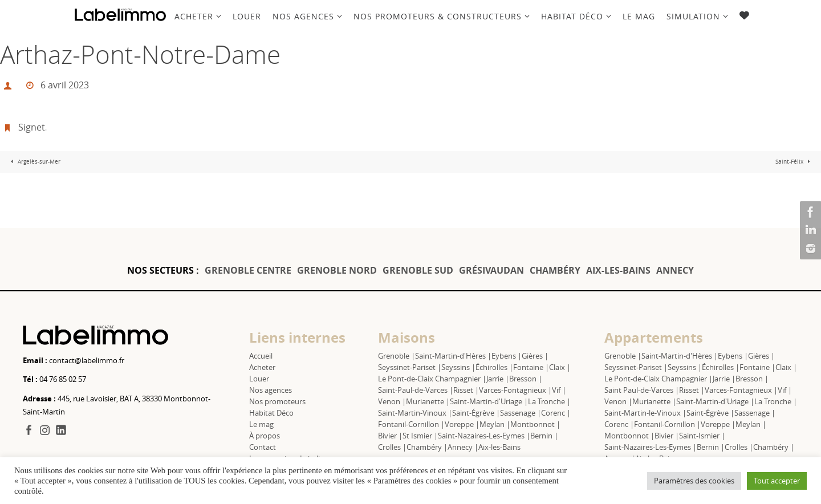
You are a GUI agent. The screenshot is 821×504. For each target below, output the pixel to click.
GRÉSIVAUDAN (491, 270)
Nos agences (271, 390)
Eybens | (507, 356)
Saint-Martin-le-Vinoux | (645, 413)
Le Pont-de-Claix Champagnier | (432, 379)
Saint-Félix (794, 162)
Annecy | (463, 447)
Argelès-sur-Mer (34, 162)
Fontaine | (531, 367)
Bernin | (544, 436)
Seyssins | (458, 367)
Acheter (262, 367)
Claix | (560, 367)
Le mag (261, 424)
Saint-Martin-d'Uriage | (489, 401)
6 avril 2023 (65, 85)
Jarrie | (498, 379)
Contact (263, 447)
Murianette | (428, 401)
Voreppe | (462, 424)
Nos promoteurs (277, 401)
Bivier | (390, 436)
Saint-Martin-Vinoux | (415, 413)
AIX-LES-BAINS (618, 270)
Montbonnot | (535, 424)
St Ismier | (420, 436)
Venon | (392, 401)
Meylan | (495, 424)
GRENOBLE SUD (418, 270)
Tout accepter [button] (777, 481)
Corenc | (556, 413)
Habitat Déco (271, 413)
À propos (265, 436)
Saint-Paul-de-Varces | (416, 390)
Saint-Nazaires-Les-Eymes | (484, 436)
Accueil (261, 356)
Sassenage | (521, 413)
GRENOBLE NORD (337, 270)
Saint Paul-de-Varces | (642, 390)
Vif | (559, 390)
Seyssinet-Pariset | (410, 367)
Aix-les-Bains (499, 447)
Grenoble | (397, 356)
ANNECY (675, 270)
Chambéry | (427, 447)
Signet (32, 127)
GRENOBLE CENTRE (248, 270)
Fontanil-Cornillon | (411, 424)
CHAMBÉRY (555, 270)
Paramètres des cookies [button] (694, 481)
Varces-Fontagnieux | (515, 390)
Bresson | (526, 379)
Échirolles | (494, 367)
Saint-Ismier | (702, 436)
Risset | (466, 390)
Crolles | (392, 447)
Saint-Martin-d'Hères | (453, 356)
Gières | (535, 356)
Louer (259, 379)
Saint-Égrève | (476, 413)
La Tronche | (549, 401)
